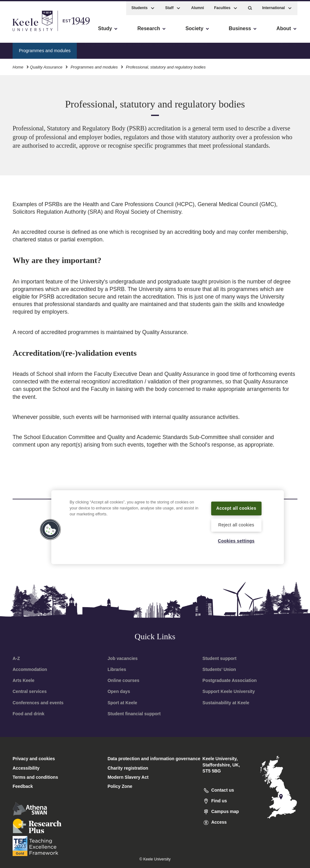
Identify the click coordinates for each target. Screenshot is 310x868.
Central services (30, 691)
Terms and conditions (35, 777)
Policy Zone (120, 786)
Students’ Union (219, 669)
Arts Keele (23, 680)
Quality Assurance (46, 66)
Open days (119, 691)
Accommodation (30, 669)
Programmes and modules (94, 66)
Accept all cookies (236, 504)
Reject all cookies (236, 525)
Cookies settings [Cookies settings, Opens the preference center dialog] (236, 541)
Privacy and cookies (34, 759)
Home (18, 66)
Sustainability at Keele (226, 703)
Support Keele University (229, 691)
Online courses (124, 680)
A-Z (16, 658)
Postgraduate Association (229, 680)
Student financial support (134, 714)
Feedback (23, 786)
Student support (219, 658)
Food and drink (28, 714)
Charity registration (128, 768)
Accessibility (23, 32)
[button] (250, 6)
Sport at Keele (122, 703)
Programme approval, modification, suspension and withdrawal (146, 49)
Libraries (117, 669)
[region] (168, 523)
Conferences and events (38, 703)
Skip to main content (34, 32)
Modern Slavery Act (128, 777)
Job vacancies (123, 658)
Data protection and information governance (154, 759)
